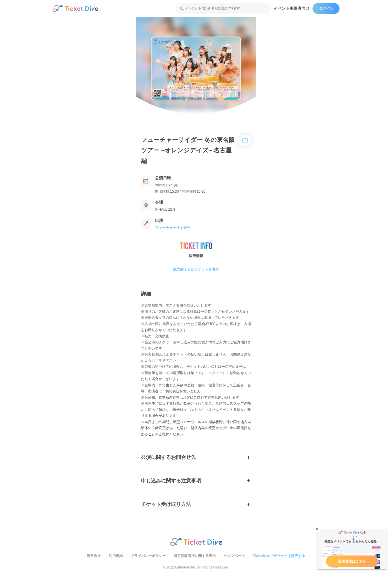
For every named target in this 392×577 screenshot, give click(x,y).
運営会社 (94, 556)
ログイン (326, 9)
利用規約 (116, 556)
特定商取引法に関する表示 (195, 556)
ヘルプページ (234, 556)
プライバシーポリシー (148, 556)
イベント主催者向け (291, 8)
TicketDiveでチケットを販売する (279, 556)
